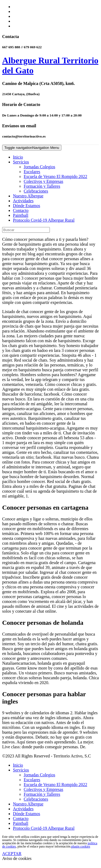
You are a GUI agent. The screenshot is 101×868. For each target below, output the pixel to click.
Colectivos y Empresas (43, 181)
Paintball (21, 215)
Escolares (32, 172)
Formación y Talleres (42, 186)
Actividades (23, 201)
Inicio (18, 157)
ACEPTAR (12, 854)
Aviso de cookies (17, 858)
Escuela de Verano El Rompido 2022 (55, 176)
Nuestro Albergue (28, 196)
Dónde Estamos (27, 206)
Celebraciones (36, 191)
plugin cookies (81, 846)
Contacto (21, 210)
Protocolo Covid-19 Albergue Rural (44, 220)
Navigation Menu (32, 148)
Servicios (21, 162)
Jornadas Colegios (39, 167)
